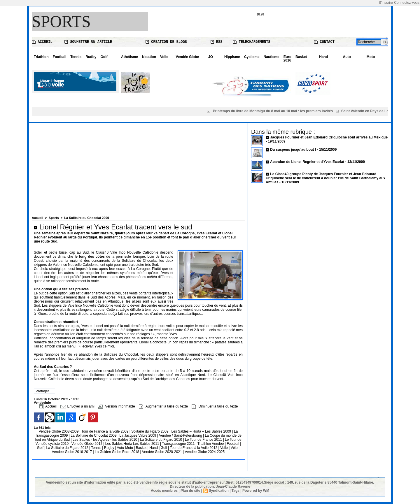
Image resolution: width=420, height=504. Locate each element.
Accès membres (164, 491)
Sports (61, 22)
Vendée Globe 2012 (87, 444)
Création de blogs (166, 42)
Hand (323, 57)
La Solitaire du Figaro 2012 (68, 448)
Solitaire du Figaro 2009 (150, 431)
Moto (371, 57)
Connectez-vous (407, 3)
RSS (217, 42)
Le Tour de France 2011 (203, 440)
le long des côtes (90, 257)
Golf (104, 57)
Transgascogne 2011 (179, 444)
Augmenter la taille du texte (163, 406)
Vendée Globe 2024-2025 (205, 452)
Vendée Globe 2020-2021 (162, 452)
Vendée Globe (187, 57)
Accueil (42, 42)
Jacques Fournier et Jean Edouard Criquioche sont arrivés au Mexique (329, 137)
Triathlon (41, 57)
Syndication (219, 491)
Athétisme (129, 57)
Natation (149, 57)
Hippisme (232, 57)
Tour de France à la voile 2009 (105, 431)
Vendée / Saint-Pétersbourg (181, 435)
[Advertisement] (138, 172)
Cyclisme (252, 57)
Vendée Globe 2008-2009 (59, 431)
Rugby (110, 448)
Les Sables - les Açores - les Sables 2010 (105, 440)
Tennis (76, 57)
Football (60, 57)
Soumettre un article (88, 42)
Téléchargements (252, 42)
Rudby (91, 57)
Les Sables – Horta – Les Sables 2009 (202, 431)
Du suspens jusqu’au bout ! (293, 150)
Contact (324, 42)
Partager (42, 391)
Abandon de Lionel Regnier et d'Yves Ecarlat (307, 162)
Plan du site (190, 491)
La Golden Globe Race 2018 (117, 452)
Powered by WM (256, 491)
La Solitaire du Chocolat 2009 (86, 218)
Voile (164, 57)
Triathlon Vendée (211, 444)
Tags (236, 491)
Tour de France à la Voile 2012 (194, 448)
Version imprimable (117, 406)
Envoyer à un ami (77, 406)
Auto (347, 57)
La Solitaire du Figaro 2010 (161, 440)
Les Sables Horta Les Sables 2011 (132, 444)
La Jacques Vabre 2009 (138, 435)
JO (211, 57)
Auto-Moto (126, 448)
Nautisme (272, 57)
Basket (301, 57)
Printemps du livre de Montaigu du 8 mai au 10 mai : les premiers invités (274, 111)
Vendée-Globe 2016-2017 (72, 452)
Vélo (234, 448)
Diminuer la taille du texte (215, 406)
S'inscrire (386, 3)
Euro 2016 (287, 59)
